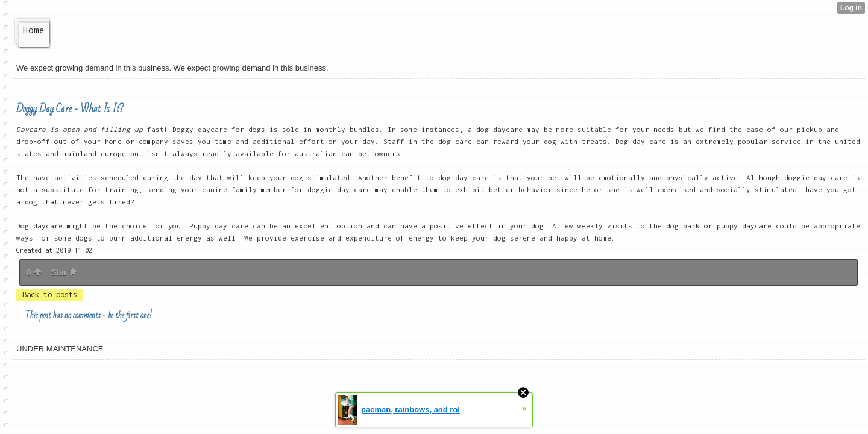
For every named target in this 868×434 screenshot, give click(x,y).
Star (64, 272)
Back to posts (50, 294)
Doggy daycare (200, 129)
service (786, 141)
